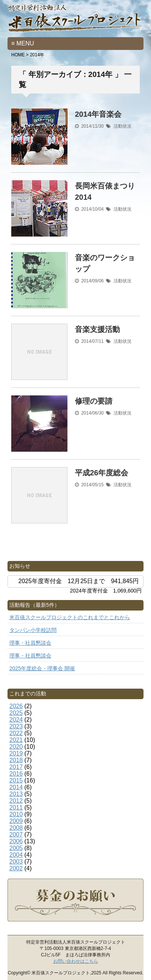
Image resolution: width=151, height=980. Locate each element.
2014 (16, 787)
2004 (16, 855)
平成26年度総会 (102, 473)
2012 (16, 801)
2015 (16, 780)
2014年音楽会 (98, 114)
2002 (16, 868)
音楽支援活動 (97, 329)
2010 (16, 814)
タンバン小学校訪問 (33, 630)
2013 (16, 794)
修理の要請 (94, 401)
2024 (16, 720)
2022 (16, 733)
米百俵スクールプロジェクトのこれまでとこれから (70, 617)
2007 (16, 835)
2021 (16, 740)
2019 (16, 753)
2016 (16, 774)
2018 (16, 760)
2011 (16, 807)
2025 (16, 713)
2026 (16, 706)
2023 (16, 726)
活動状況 (123, 126)
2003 (16, 862)
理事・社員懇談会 (30, 643)
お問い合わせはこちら (76, 961)
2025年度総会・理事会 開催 (42, 668)
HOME (18, 55)
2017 (16, 767)
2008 (16, 828)
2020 (16, 747)
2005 (16, 848)
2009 (16, 821)
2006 (16, 841)
